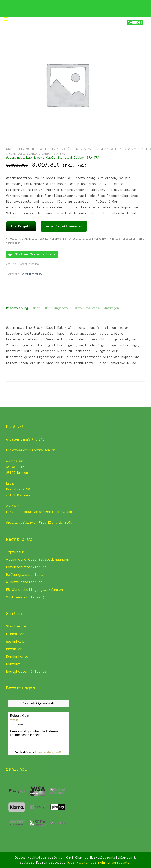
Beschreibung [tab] (17, 308)
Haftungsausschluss (24, 575)
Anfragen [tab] (112, 308)
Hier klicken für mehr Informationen (98, 863)
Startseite (16, 626)
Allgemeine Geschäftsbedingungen (38, 559)
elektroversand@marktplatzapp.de (49, 512)
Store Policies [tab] (87, 308)
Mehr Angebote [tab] (57, 308)
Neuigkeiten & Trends (26, 671)
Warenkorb (15, 641)
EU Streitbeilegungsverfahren (35, 590)
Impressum (15, 552)
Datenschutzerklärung (26, 567)
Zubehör (66, 149)
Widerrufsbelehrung (24, 582)
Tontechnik (47, 149)
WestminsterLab (112, 149)
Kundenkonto (17, 656)
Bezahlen (14, 649)
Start (10, 149)
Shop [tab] (37, 308)
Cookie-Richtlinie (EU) (28, 597)
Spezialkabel (86, 149)
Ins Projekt (21, 226)
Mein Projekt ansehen (64, 226)
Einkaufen (26, 149)
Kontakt (13, 664)
